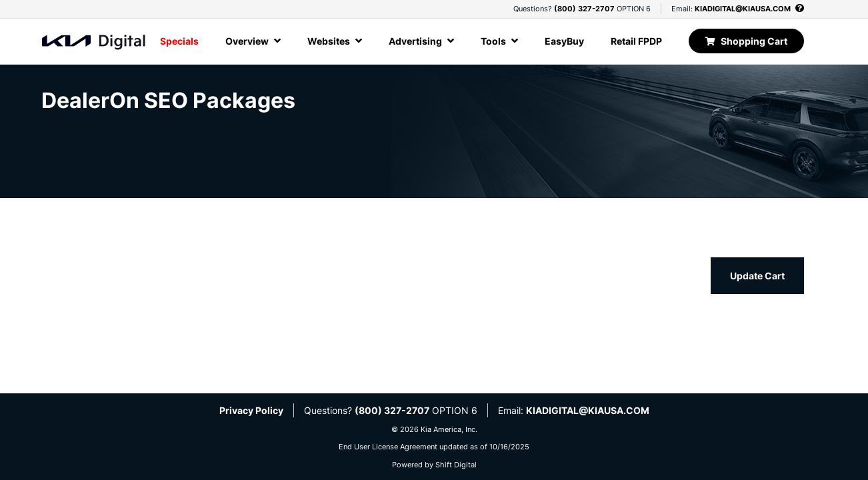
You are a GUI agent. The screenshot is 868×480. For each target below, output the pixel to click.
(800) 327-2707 (584, 9)
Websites (335, 41)
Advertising (421, 41)
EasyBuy (564, 41)
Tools (499, 41)
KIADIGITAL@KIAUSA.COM (743, 9)
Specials (179, 41)
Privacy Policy (251, 410)
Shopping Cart (746, 41)
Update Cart (757, 276)
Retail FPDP (636, 41)
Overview (253, 41)
